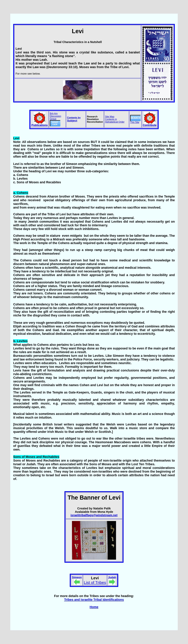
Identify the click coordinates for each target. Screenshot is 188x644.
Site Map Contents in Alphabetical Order (115, 119)
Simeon (77, 577)
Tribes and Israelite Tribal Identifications (94, 600)
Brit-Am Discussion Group (55, 119)
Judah (112, 577)
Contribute (150, 125)
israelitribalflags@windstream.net (94, 515)
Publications (40, 125)
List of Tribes (95, 583)
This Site (135, 121)
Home (94, 607)
